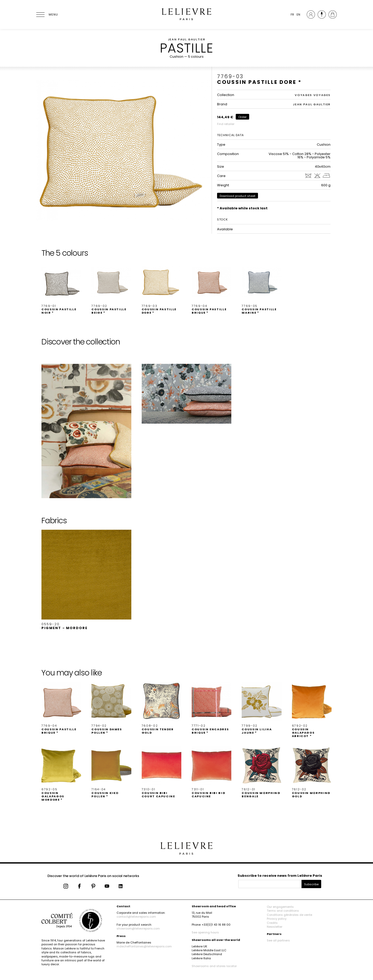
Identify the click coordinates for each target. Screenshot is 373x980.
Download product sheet (238, 196)
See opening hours (205, 932)
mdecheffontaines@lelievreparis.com (144, 946)
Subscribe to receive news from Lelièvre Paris (280, 876)
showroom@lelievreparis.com (138, 929)
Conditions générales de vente (289, 915)
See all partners (278, 940)
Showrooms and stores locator (214, 966)
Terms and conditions (283, 911)
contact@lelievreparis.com (136, 917)
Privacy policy (277, 919)
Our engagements (280, 907)
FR (292, 14)
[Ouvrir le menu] (47, 14)
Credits (272, 923)
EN (298, 14)
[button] (61, 288)
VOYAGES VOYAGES (313, 95)
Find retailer (226, 124)
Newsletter (275, 927)
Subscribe (311, 884)
